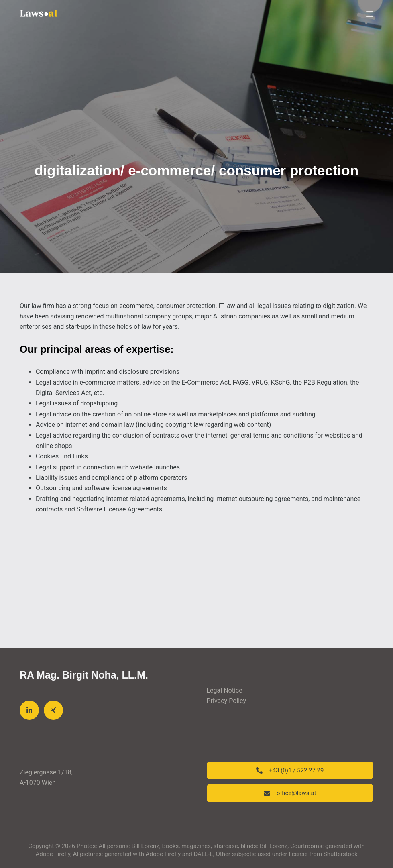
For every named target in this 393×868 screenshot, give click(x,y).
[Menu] (370, 14)
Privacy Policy (227, 701)
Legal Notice (225, 690)
